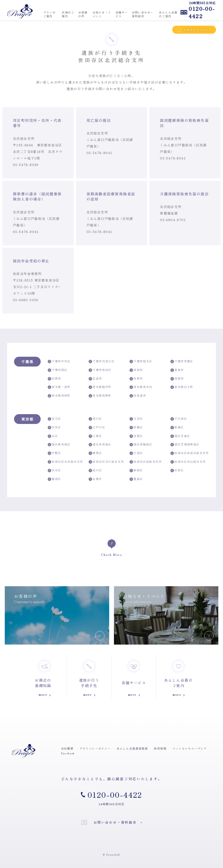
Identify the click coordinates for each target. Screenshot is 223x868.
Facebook (68, 753)
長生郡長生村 (141, 387)
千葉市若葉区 (182, 361)
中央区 (54, 427)
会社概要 (67, 748)
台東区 (95, 479)
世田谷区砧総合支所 (146, 462)
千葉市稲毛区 (141, 361)
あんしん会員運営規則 (132, 748)
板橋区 (136, 427)
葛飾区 (177, 427)
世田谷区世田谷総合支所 (190, 453)
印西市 (54, 379)
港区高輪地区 (141, 444)
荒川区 (95, 419)
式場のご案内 (68, 14)
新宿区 (136, 470)
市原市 (136, 379)
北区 (53, 436)
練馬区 (95, 453)
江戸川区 (97, 427)
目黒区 (136, 436)
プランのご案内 (49, 14)
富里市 (177, 370)
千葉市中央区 (59, 361)
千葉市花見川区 (102, 361)
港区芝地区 (180, 436)
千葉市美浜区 (100, 370)
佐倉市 (95, 379)
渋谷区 (54, 470)
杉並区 (177, 470)
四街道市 (138, 396)
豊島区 (136, 479)
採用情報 (160, 748)
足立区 (54, 419)
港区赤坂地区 (100, 444)
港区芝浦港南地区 (185, 444)
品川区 (95, 470)
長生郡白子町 (182, 387)
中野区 (54, 453)
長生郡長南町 (100, 396)
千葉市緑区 (58, 370)
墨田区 (54, 479)
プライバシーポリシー (95, 748)
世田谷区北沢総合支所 (65, 462)
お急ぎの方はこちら (194, 30)
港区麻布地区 (59, 444)
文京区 (136, 419)
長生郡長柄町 (59, 396)
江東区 (95, 436)
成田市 (136, 370)
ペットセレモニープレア (189, 748)
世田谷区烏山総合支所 (188, 462)
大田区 (136, 453)
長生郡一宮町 (59, 387)
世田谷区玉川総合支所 (106, 462)
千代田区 (179, 419)
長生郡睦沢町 (100, 387)
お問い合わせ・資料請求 (109, 823)
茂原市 (177, 379)
